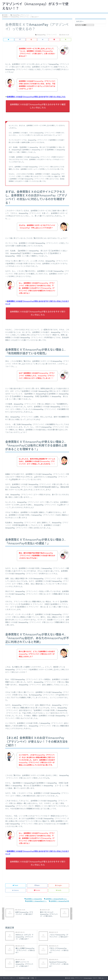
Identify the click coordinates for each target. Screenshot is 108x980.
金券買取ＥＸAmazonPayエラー (36, 901)
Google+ (59, 885)
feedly (59, 890)
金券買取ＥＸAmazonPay (33, 899)
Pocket (37, 890)
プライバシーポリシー (9, 978)
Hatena (16, 890)
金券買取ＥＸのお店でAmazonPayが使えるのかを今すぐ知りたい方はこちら (36, 97)
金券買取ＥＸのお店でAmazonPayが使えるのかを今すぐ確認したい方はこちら (38, 106)
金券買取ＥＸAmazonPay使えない (56, 899)
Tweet (16, 885)
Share (37, 885)
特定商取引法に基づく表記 (26, 978)
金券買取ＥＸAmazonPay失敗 (59, 901)
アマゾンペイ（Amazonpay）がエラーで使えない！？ (35, 6)
